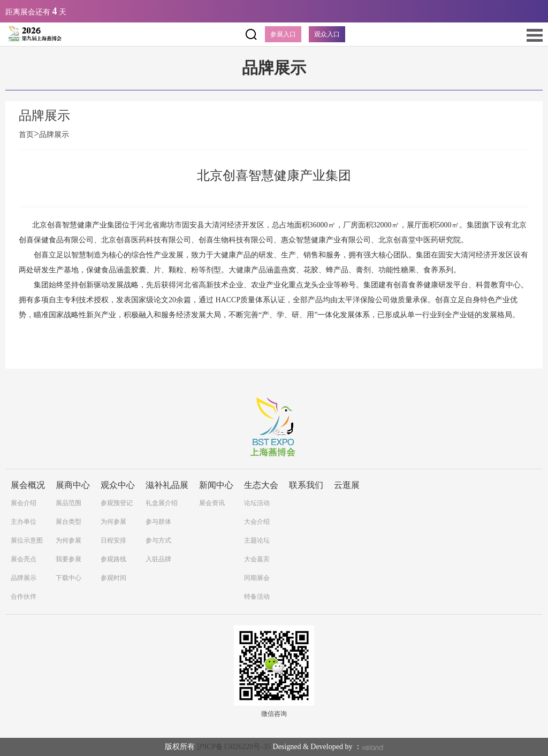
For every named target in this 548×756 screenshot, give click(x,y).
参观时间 (113, 578)
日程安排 (113, 540)
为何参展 (68, 540)
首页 (29, 135)
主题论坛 (257, 540)
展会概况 (28, 485)
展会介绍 (24, 503)
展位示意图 (27, 540)
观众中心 (118, 485)
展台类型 (68, 522)
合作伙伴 (24, 597)
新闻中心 (216, 485)
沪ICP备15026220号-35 (234, 747)
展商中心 (73, 485)
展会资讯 (212, 503)
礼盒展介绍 (162, 503)
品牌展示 (54, 135)
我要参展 (68, 559)
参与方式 (158, 540)
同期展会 (257, 578)
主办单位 (24, 522)
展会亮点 (24, 559)
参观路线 (113, 559)
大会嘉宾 (257, 559)
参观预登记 (117, 503)
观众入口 (327, 34)
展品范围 (68, 503)
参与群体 (158, 522)
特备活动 (257, 597)
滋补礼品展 (167, 485)
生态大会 (261, 485)
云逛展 (347, 485)
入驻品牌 (158, 559)
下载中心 (68, 578)
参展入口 (283, 34)
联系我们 (306, 485)
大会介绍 (257, 522)
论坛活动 (257, 503)
